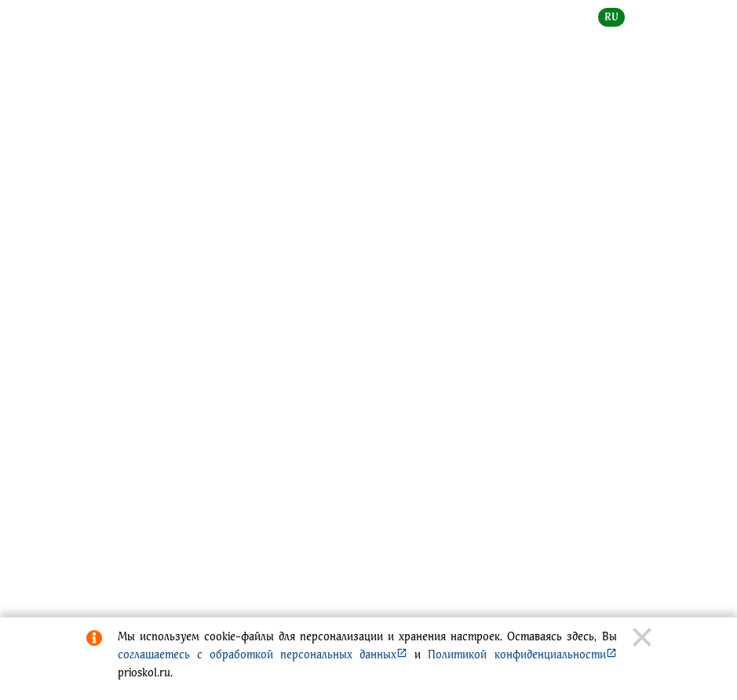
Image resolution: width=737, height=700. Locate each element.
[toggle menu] (639, 29)
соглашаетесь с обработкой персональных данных (263, 654)
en (645, 17)
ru (611, 17)
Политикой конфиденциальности (522, 654)
